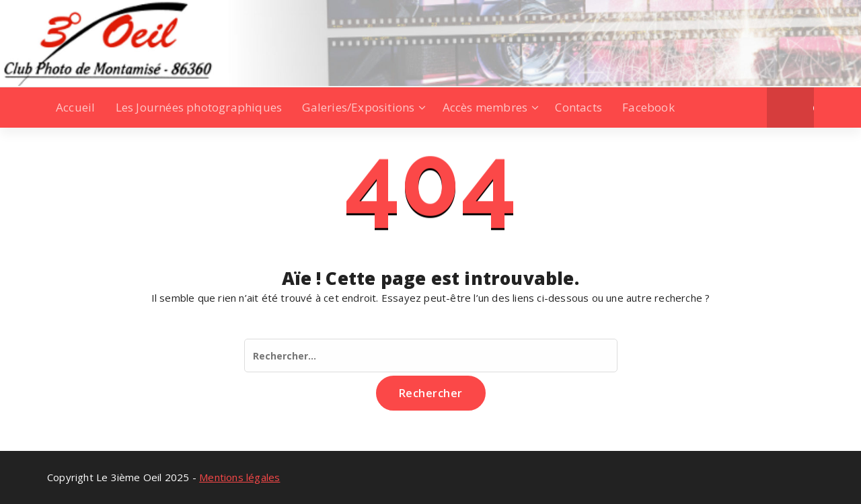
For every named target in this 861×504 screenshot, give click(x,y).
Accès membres (485, 107)
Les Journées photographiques (199, 107)
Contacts (578, 107)
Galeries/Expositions (358, 107)
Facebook (648, 107)
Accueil (75, 107)
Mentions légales (239, 477)
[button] (814, 108)
